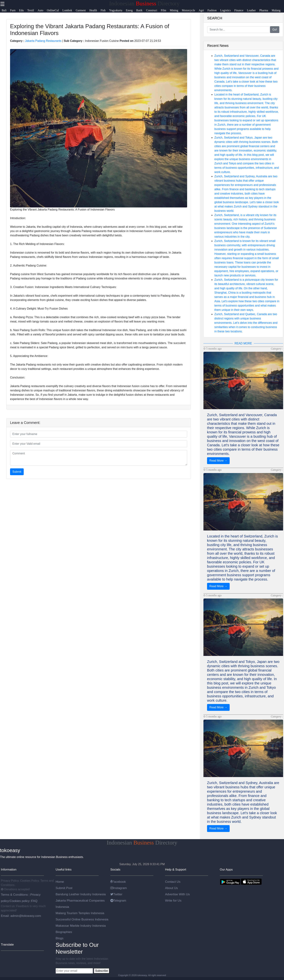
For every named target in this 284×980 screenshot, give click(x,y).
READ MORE (243, 343)
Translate (7, 944)
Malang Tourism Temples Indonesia (80, 913)
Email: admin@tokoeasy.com (21, 916)
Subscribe (101, 971)
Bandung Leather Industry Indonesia (81, 894)
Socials (115, 869)
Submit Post (64, 888)
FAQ (34, 901)
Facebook (118, 882)
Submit (17, 472)
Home (60, 882)
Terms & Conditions (15, 895)
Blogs (59, 938)
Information (9, 869)
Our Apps (226, 869)
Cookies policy (20, 901)
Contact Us (173, 882)
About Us (171, 888)
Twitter (116, 894)
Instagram (119, 888)
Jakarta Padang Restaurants (43, 41)
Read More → (218, 461)
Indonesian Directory (145, 3)
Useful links (64, 869)
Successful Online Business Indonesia (82, 919)
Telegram (118, 901)
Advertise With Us (177, 894)
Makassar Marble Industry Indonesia (81, 926)
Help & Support (176, 869)
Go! (275, 30)
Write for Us (173, 901)
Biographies (64, 932)
